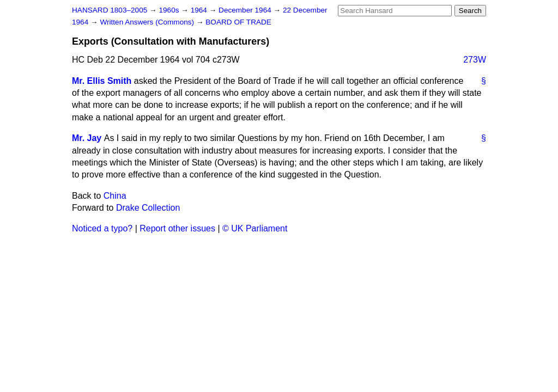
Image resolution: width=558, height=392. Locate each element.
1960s (170, 10)
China (115, 196)
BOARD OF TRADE (238, 22)
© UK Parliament (255, 228)
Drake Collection (148, 208)
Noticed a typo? (102, 228)
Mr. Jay (87, 138)
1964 (200, 10)
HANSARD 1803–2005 (110, 10)
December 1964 (246, 10)
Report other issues (177, 228)
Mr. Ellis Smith (102, 81)
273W (475, 60)
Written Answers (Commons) (148, 22)
